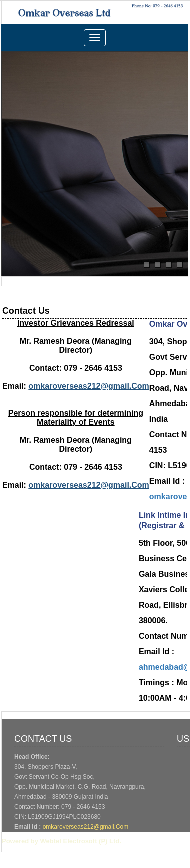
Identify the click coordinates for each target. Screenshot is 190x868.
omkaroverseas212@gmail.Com (86, 827)
